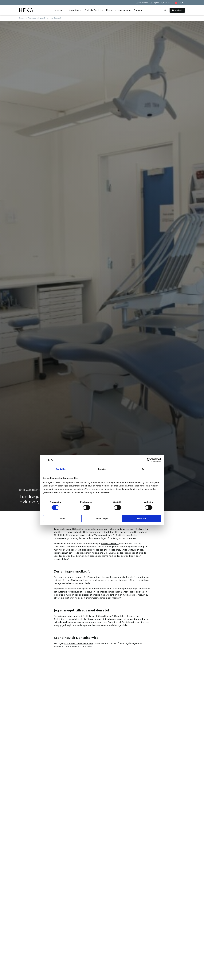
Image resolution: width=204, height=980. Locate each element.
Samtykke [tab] (61, 469)
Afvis (62, 519)
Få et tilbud (177, 10)
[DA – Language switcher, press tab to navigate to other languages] (180, 3)
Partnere (138, 10)
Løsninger (60, 10)
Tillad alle (142, 519)
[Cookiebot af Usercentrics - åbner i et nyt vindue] (149, 460)
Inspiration (75, 10)
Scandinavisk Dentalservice (78, 643)
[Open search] (165, 10)
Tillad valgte (102, 519)
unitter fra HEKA (110, 544)
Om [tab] (143, 469)
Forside (22, 18)
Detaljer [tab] (102, 469)
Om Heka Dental (94, 10)
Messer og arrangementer (119, 10)
